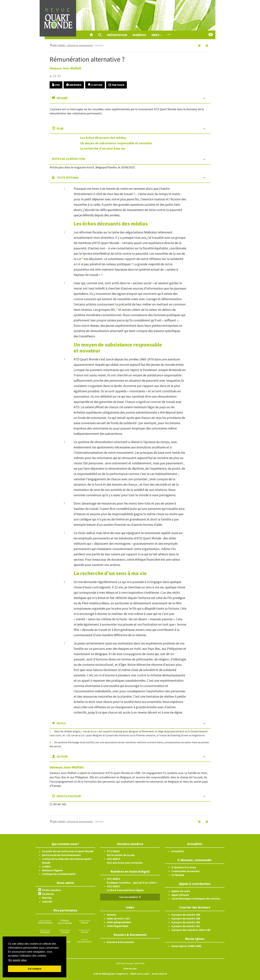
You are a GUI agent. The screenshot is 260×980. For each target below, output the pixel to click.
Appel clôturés (180, 895)
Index (157, 35)
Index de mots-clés (118, 918)
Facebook (48, 894)
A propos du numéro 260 (186, 915)
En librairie (178, 875)
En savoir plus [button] (17, 960)
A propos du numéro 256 (186, 922)
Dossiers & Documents (120, 942)
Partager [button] (116, 85)
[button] (100, 35)
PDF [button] (56, 85)
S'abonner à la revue (184, 867)
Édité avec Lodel (140, 974)
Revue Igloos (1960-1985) (186, 946)
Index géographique (119, 922)
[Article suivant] (207, 46)
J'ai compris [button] (34, 969)
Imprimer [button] (74, 85)
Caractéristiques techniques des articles (196, 898)
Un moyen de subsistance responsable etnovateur (116, 143)
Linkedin (47, 901)
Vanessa (65, 68)
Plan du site (130, 969)
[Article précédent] (199, 46)
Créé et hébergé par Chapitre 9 (110, 974)
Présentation (117, 35)
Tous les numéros (130, 897)
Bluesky (47, 898)
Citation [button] (95, 85)
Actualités (178, 851)
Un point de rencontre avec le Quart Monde (68, 851)
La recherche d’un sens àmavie (103, 148)
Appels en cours (181, 891)
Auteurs (112, 915)
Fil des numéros (52, 890)
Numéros (139, 35)
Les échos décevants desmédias (103, 138)
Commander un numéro (186, 871)
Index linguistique (118, 926)
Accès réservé (159, 974)
